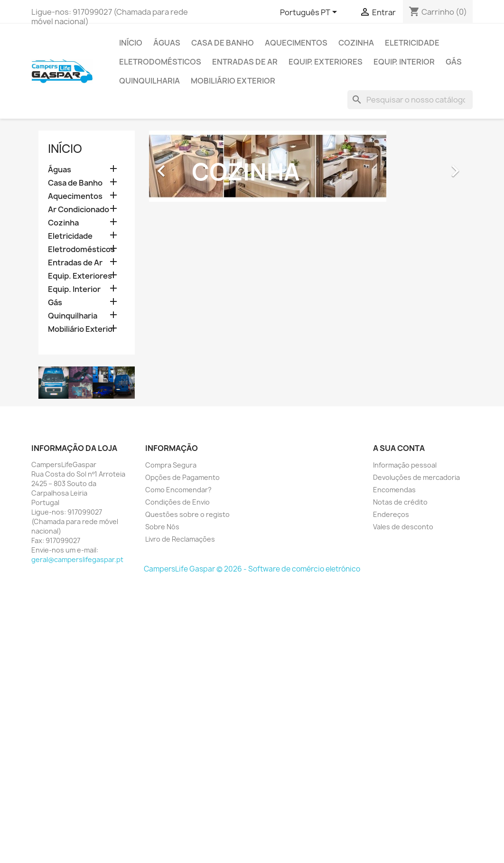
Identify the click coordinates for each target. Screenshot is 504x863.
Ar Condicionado (79, 210)
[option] (308, 166)
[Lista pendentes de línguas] (310, 13)
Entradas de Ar (245, 62)
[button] (173, 166)
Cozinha (356, 43)
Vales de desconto (403, 527)
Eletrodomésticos (160, 62)
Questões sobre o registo (187, 514)
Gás (454, 62)
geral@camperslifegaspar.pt (77, 559)
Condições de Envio (177, 502)
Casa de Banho (223, 43)
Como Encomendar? (178, 490)
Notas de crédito (400, 502)
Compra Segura (171, 465)
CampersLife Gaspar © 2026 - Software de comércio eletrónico (252, 569)
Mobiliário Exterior (233, 81)
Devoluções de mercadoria (416, 477)
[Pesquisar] (410, 100)
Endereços (391, 514)
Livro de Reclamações (180, 539)
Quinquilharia (149, 81)
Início (131, 43)
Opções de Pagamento (182, 477)
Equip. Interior (404, 62)
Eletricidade (412, 43)
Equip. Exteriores (326, 62)
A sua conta (399, 448)
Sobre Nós (162, 527)
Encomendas (394, 490)
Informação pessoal (405, 465)
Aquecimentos (296, 43)
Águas (167, 43)
